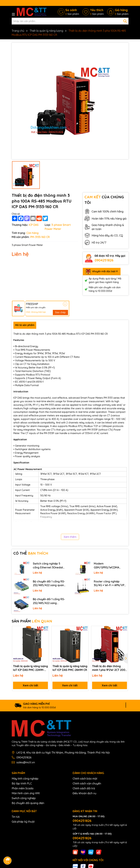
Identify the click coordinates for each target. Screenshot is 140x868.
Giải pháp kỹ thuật (23, 822)
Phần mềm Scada (23, 788)
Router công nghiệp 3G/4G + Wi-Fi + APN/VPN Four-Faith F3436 (110, 583)
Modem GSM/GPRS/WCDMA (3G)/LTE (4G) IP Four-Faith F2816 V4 (108, 566)
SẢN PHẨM (32, 621)
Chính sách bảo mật (85, 779)
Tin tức (16, 817)
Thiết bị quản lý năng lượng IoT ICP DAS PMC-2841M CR (70, 668)
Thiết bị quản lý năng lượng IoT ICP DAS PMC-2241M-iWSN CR (30, 668)
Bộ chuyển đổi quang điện (28, 803)
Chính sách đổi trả (84, 788)
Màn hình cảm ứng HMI (26, 793)
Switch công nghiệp (24, 798)
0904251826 (104, 260)
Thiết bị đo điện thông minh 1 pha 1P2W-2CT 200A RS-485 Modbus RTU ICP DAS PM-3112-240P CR (110, 668)
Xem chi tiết (30, 685)
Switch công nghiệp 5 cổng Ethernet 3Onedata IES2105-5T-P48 (49, 566)
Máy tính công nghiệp (25, 779)
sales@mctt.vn (26, 762)
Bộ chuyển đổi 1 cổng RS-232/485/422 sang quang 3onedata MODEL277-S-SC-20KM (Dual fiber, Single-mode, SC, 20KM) (49, 583)
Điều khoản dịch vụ (84, 793)
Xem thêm (70, 537)
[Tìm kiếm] (125, 21)
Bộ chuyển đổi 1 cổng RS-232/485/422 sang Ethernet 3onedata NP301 (49, 601)
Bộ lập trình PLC (22, 783)
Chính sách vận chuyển (87, 783)
